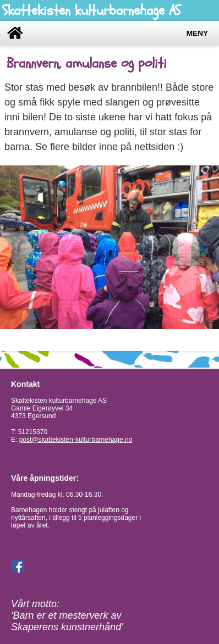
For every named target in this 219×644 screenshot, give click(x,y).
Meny (197, 33)
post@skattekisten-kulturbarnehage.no (76, 440)
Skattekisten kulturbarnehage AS (91, 10)
